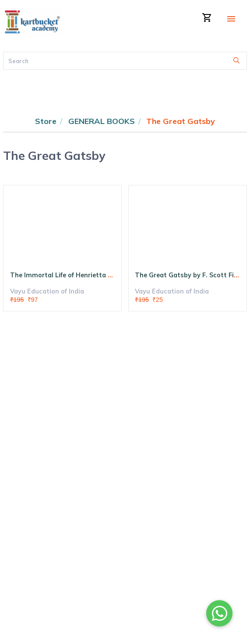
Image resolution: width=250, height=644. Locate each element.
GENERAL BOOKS (102, 121)
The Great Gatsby (181, 121)
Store (46, 121)
